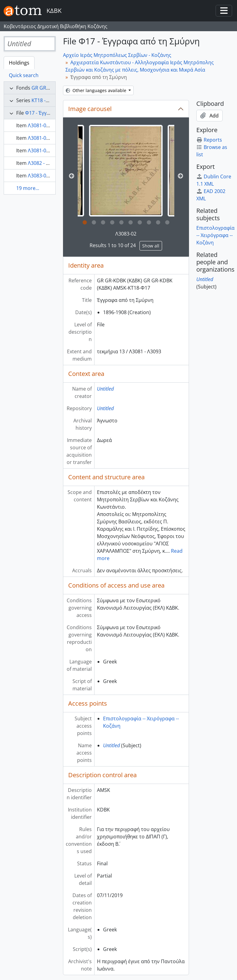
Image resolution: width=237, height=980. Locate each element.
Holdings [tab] (19, 63)
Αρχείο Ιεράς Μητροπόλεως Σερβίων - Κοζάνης (117, 55)
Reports (209, 140)
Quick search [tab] (24, 75)
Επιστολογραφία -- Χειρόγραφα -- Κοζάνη (215, 235)
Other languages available (97, 90)
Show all (151, 246)
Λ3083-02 (126, 234)
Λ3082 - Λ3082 (44, 163)
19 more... (28, 188)
